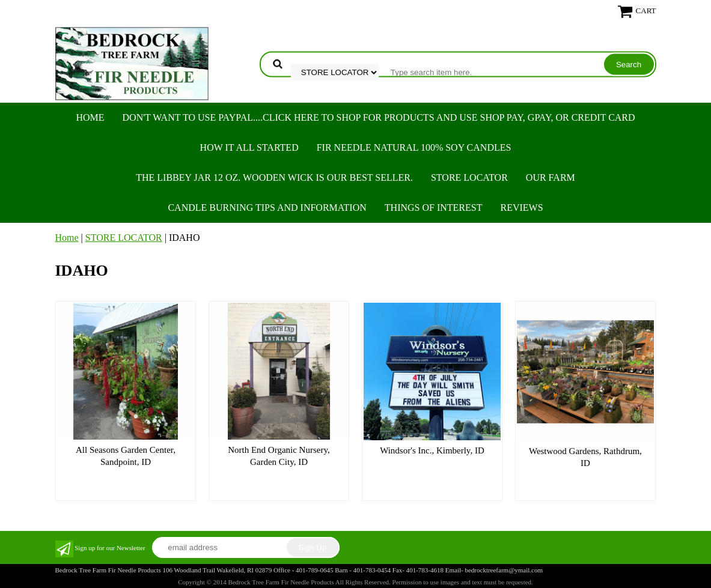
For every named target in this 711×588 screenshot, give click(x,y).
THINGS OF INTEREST (434, 208)
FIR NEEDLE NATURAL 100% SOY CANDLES (414, 147)
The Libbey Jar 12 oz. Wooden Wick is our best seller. (274, 177)
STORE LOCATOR (469, 177)
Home (90, 117)
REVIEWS (521, 208)
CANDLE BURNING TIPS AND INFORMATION (267, 208)
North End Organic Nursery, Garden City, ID (279, 456)
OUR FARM (551, 177)
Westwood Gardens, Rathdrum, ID (585, 457)
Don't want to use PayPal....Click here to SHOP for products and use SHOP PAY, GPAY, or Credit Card (379, 117)
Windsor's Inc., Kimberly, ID (432, 450)
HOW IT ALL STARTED (249, 147)
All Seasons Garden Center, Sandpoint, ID (126, 456)
